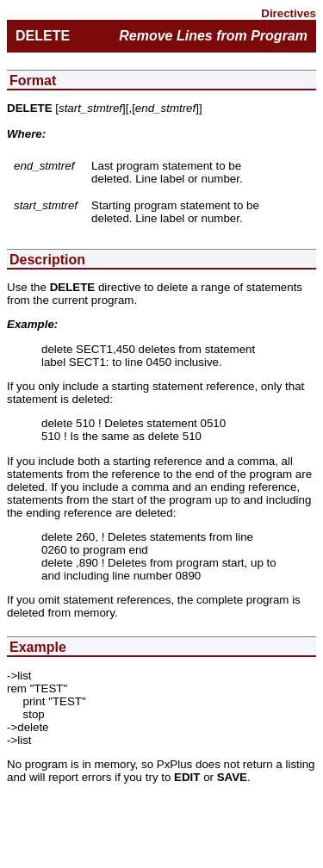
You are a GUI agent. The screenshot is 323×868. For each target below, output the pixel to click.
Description (47, 260)
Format (33, 81)
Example (38, 647)
